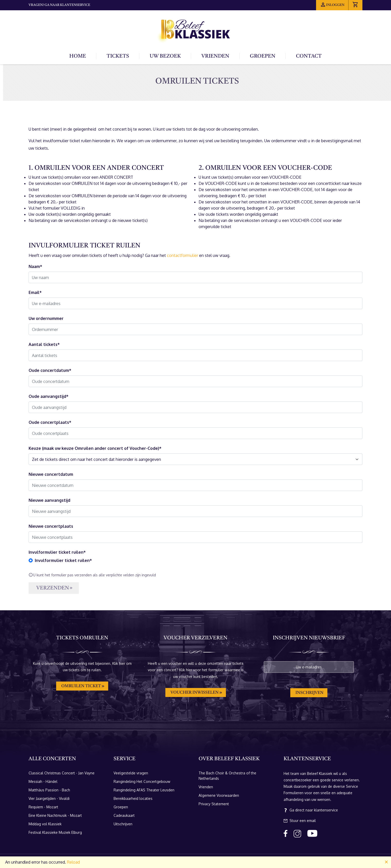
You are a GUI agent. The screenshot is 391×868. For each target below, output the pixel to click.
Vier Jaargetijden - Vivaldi (49, 798)
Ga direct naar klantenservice (311, 810)
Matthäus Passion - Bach (49, 790)
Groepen (263, 56)
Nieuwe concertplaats (51, 526)
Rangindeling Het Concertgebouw (142, 781)
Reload (73, 862)
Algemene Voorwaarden (219, 795)
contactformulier (182, 255)
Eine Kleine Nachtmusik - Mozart (55, 815)
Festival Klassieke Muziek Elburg (55, 832)
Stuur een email (300, 821)
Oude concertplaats (49, 422)
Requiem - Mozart (43, 807)
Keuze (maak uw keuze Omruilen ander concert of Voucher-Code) (94, 448)
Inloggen (332, 5)
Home (78, 56)
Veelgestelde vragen (131, 773)
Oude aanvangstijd (47, 396)
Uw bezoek (165, 56)
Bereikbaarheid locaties (133, 798)
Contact (309, 56)
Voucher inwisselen (195, 693)
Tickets (118, 56)
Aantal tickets (43, 344)
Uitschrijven (123, 824)
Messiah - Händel (43, 781)
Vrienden (215, 56)
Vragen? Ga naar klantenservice (59, 5)
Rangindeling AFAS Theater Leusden (144, 790)
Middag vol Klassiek (45, 824)
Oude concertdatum (49, 370)
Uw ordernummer (46, 318)
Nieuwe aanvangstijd (49, 500)
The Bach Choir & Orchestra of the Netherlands (227, 776)
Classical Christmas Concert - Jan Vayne (62, 773)
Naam (34, 266)
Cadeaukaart (124, 815)
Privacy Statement (214, 804)
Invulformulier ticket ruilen (56, 552)
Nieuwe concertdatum (51, 474)
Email (34, 292)
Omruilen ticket (81, 686)
